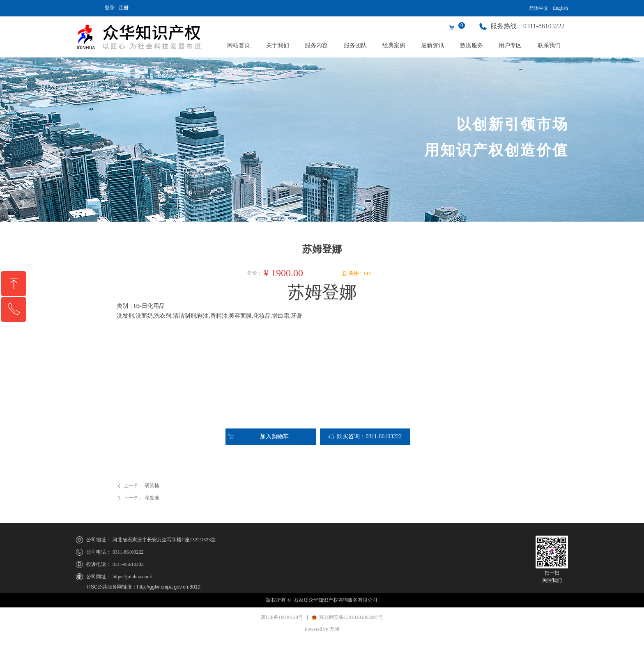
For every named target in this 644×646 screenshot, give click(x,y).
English (560, 8)
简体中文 (539, 8)
